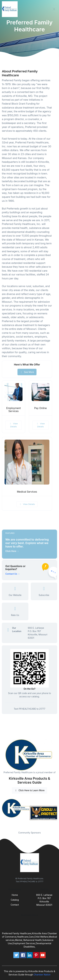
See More (27, 372)
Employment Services (14, 410)
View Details (14, 425)
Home (15, 895)
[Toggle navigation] (54, 9)
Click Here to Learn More (29, 790)
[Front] (10, 9)
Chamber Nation (42, 975)
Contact (15, 905)
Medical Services (27, 492)
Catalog (15, 900)
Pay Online (41, 408)
